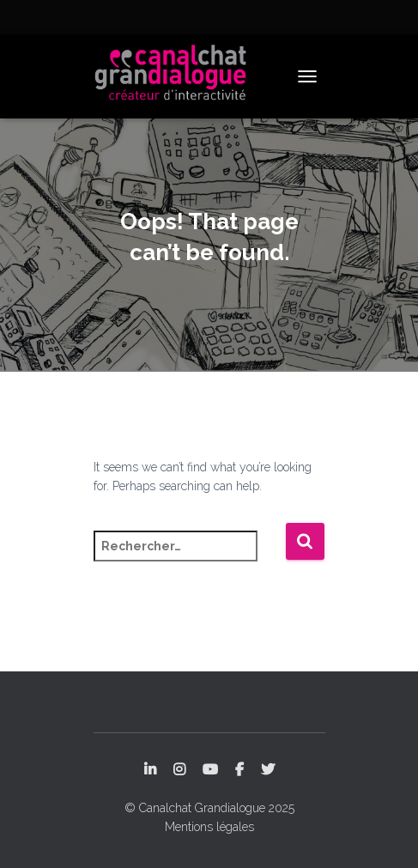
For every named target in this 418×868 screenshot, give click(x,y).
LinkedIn (150, 770)
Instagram (179, 770)
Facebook (239, 770)
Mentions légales (209, 827)
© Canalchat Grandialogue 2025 (209, 808)
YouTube (210, 770)
